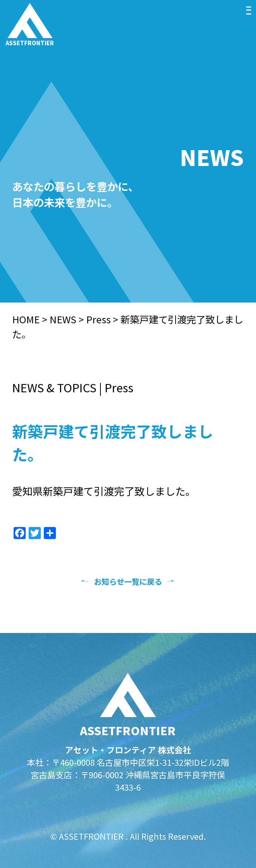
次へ (193, 581)
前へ (63, 581)
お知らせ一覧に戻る (128, 581)
